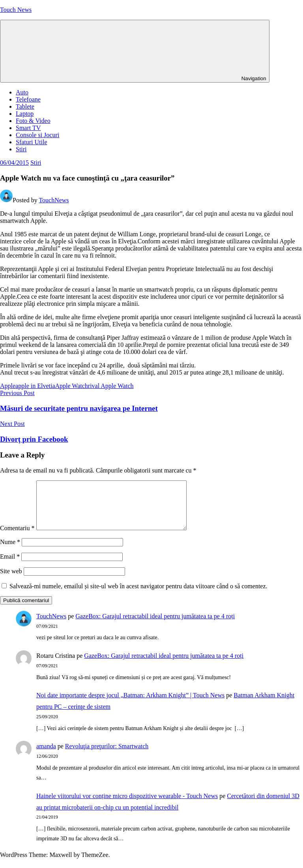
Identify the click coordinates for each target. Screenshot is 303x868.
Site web (11, 581)
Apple (8, 386)
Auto (22, 92)
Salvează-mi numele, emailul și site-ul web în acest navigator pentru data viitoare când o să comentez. (138, 596)
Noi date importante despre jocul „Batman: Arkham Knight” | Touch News (130, 705)
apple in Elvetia (35, 386)
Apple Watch (72, 386)
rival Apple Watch (111, 386)
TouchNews (54, 200)
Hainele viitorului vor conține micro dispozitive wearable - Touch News (127, 805)
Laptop (25, 114)
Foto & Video (33, 121)
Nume (10, 551)
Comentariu (17, 538)
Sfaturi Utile (32, 142)
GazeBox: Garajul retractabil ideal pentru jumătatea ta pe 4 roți (155, 626)
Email (10, 566)
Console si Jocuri (37, 135)
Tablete (25, 106)
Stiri (21, 149)
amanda (46, 756)
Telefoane (28, 99)
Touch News (16, 10)
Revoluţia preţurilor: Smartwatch (107, 756)
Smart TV (28, 128)
